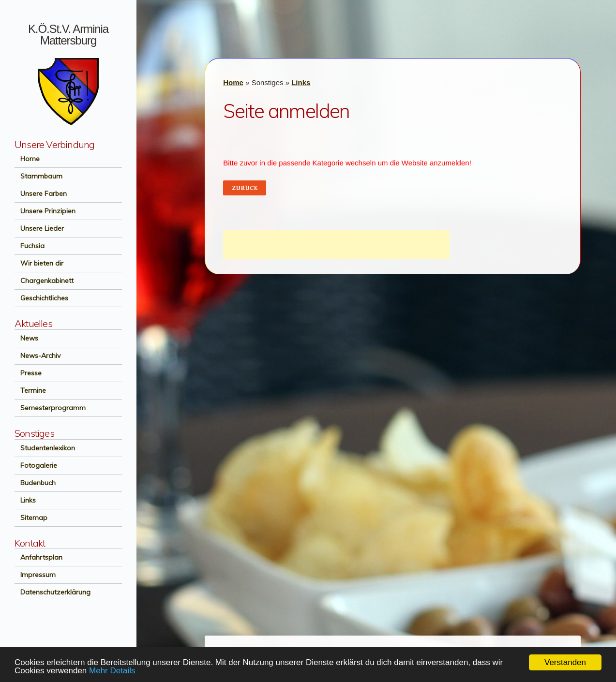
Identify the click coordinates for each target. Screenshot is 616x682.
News (26, 338)
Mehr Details (112, 671)
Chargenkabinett (44, 281)
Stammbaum (38, 176)
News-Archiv (38, 356)
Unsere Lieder (39, 228)
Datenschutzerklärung (53, 592)
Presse (28, 373)
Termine (30, 390)
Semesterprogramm (50, 408)
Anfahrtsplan (38, 557)
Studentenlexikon (45, 448)
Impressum (35, 575)
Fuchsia (30, 246)
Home (27, 159)
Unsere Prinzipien (45, 211)
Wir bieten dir (39, 263)
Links (25, 500)
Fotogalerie (36, 465)
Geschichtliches (41, 298)
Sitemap (31, 518)
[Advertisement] (336, 245)
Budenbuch (35, 483)
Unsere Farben (41, 193)
